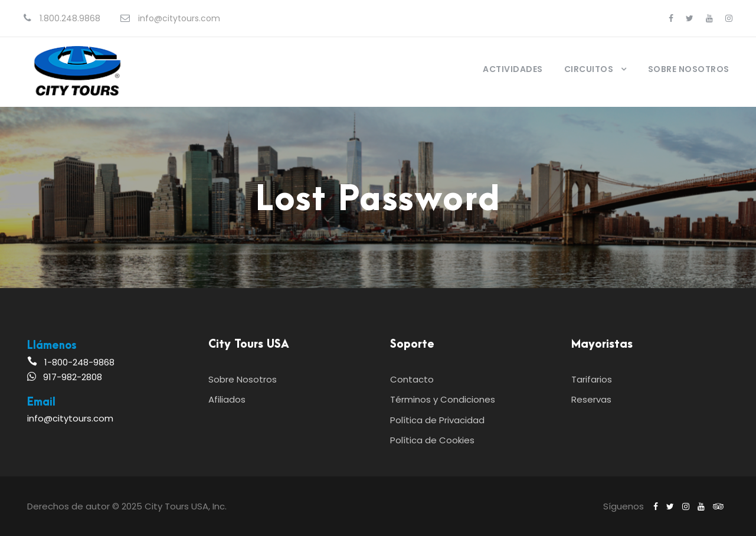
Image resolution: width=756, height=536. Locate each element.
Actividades (513, 69)
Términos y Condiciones (443, 399)
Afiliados (227, 399)
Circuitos (589, 69)
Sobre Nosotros (689, 69)
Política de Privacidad (437, 420)
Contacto (412, 379)
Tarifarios (592, 379)
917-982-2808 (73, 377)
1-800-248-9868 (79, 362)
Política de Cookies (432, 440)
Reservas (591, 399)
